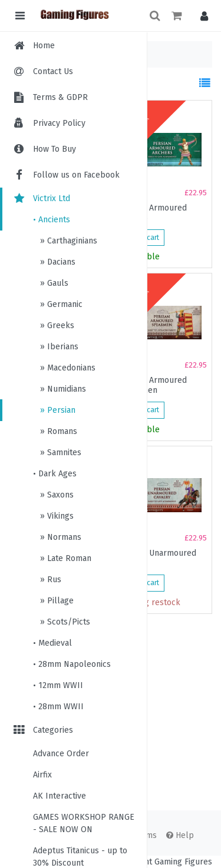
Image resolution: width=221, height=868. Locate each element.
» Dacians (57, 262)
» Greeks (56, 325)
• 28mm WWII (58, 707)
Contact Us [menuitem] (53, 71)
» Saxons (56, 495)
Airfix (42, 775)
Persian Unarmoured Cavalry (157, 558)
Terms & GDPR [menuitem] (60, 97)
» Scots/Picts (64, 622)
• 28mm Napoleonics (72, 664)
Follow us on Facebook (66, 175)
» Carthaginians (67, 241)
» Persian (57, 410)
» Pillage (56, 601)
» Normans (60, 537)
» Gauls (53, 283)
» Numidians (62, 389)
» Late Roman (65, 558)
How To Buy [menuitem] (55, 149)
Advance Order (61, 754)
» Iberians (58, 347)
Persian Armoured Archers (153, 213)
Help (180, 835)
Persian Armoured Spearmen (153, 385)
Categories (42, 730)
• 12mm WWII (58, 685)
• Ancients (52, 220)
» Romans (57, 431)
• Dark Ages (55, 474)
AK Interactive (60, 796)
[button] (201, 16)
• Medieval (52, 643)
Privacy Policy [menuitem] (59, 123)
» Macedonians (67, 368)
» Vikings (56, 516)
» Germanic (60, 304)
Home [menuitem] (44, 46)
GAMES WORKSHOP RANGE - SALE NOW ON (84, 823)
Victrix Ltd (41, 198)
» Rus (50, 580)
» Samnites (60, 453)
